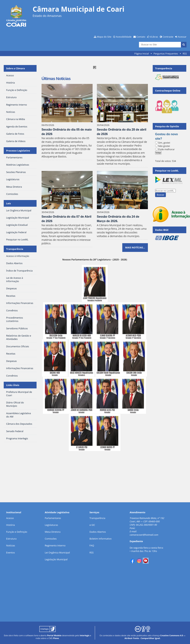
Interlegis (85, 635)
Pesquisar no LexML (167, 171)
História (10, 525)
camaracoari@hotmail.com (144, 535)
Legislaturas (51, 525)
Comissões (51, 539)
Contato (141, 37)
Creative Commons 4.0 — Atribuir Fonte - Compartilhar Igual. (155, 637)
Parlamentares (53, 518)
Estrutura (11, 539)
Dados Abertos (98, 532)
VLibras (154, 37)
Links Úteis (13, 385)
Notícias (11, 545)
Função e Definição (17, 532)
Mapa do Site (104, 37)
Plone (56, 638)
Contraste (168, 37)
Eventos (10, 553)
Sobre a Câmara (15, 68)
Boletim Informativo (100, 539)
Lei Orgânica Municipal (57, 553)
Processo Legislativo (18, 151)
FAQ (92, 545)
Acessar (182, 37)
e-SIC (92, 525)
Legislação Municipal (56, 559)
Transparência (15, 249)
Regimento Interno (55, 545)
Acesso (10, 518)
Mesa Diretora (53, 532)
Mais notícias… (135, 247)
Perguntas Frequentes (166, 54)
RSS (185, 54)
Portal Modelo (54, 635)
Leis (8, 203)
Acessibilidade (124, 37)
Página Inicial (142, 54)
